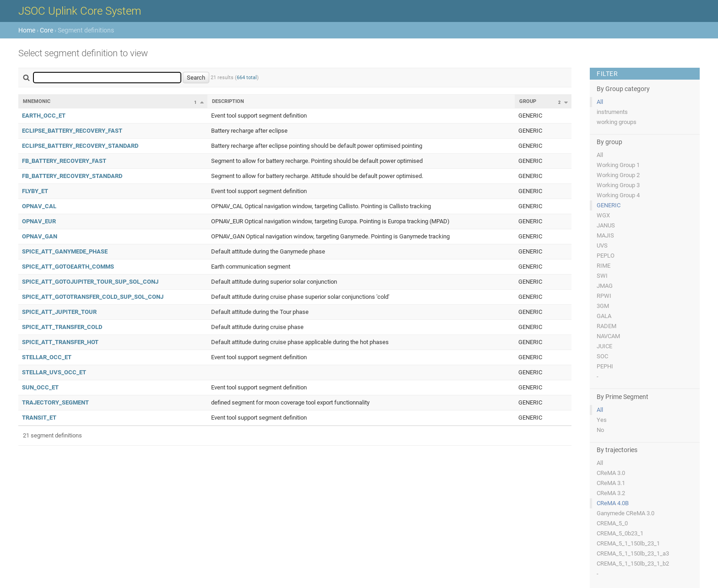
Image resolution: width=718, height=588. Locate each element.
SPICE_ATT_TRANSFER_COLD (62, 327)
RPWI (604, 296)
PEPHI (605, 366)
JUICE (604, 346)
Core (46, 30)
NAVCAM (608, 336)
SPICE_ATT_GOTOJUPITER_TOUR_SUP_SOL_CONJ (90, 282)
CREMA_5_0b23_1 (620, 533)
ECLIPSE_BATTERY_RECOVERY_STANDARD (80, 146)
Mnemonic (37, 101)
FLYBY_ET (35, 191)
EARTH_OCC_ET (44, 116)
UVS (602, 245)
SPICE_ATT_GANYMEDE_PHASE (65, 251)
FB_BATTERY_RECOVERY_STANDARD (72, 176)
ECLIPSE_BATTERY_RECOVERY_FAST (72, 131)
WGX (603, 215)
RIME (604, 266)
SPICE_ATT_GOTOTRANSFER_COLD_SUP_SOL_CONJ (93, 297)
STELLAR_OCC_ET (47, 357)
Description (228, 101)
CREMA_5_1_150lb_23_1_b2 (633, 564)
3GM (603, 306)
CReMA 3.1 (611, 483)
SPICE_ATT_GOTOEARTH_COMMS (68, 267)
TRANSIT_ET (39, 418)
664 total (247, 78)
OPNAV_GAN (40, 236)
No (600, 430)
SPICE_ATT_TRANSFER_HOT (60, 342)
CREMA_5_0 (612, 523)
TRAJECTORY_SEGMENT (55, 402)
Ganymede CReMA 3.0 (626, 513)
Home (27, 30)
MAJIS (605, 235)
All (600, 102)
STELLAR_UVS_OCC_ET (54, 372)
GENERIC (609, 205)
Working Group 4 (618, 195)
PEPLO (606, 256)
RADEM (606, 326)
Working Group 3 (618, 185)
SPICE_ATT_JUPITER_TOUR (59, 312)
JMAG (605, 286)
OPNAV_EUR (39, 221)
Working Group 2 (618, 175)
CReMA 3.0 (611, 473)
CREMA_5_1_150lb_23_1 (628, 543)
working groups (617, 122)
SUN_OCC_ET (40, 387)
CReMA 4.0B (613, 503)
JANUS (606, 225)
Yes (602, 420)
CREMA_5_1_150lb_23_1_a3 (633, 553)
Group (528, 101)
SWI (602, 276)
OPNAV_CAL (39, 206)
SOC (602, 356)
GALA (604, 316)
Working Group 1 (618, 165)
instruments (612, 112)
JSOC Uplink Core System (80, 11)
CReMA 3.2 (611, 493)
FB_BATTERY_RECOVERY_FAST (64, 161)
